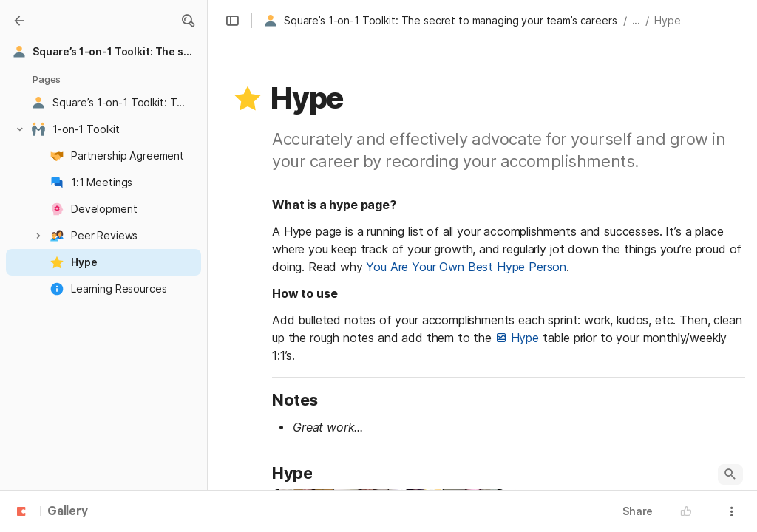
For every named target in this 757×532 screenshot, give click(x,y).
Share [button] (638, 511)
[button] (188, 21)
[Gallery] (19, 21)
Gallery (68, 512)
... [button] (637, 20)
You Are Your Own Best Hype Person (466, 267)
